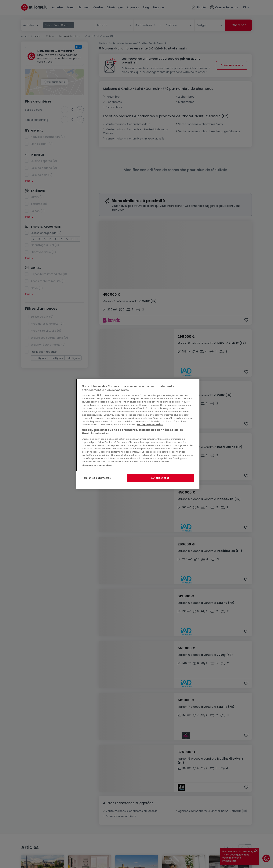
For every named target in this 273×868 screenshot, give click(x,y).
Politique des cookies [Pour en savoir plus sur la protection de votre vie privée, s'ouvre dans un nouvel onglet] (150, 425)
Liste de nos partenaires (97, 466)
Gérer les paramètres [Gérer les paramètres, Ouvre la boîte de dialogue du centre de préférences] (97, 478)
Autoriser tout (160, 478)
